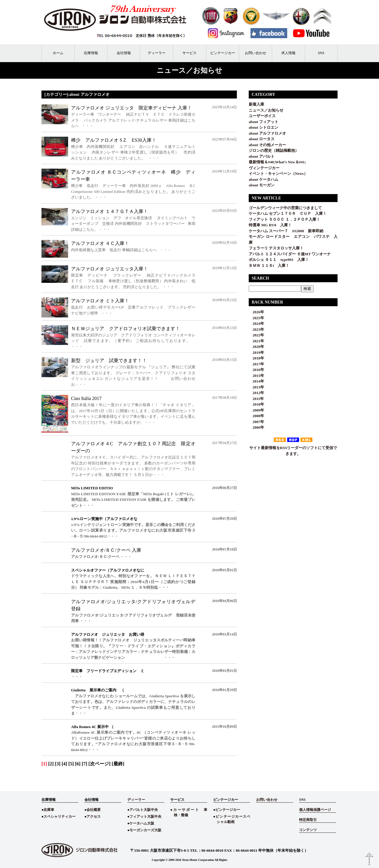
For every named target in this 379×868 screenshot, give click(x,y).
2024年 (256, 324)
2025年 (256, 318)
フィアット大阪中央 (145, 817)
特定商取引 (308, 820)
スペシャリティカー (60, 817)
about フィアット (264, 122)
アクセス (94, 817)
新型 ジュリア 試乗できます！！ (109, 360)
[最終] (118, 764)
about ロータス (262, 139)
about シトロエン (264, 127)
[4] (64, 764)
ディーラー (157, 53)
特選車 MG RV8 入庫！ (270, 225)
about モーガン (262, 185)
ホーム (58, 53)
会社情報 (124, 53)
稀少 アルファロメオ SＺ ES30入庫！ (114, 140)
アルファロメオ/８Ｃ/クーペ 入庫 (106, 550)
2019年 (256, 352)
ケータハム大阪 (142, 823)
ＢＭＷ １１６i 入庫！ (269, 266)
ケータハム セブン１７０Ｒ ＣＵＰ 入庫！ (288, 213)
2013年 (256, 387)
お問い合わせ (256, 53)
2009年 (256, 410)
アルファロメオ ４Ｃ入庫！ (100, 243)
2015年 (256, 376)
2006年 (256, 427)
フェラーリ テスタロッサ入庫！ (276, 248)
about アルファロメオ (267, 133)
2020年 (256, 347)
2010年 (256, 404)
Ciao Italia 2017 (86, 398)
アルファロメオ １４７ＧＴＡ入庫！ (110, 211)
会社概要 (94, 810)
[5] (71, 764)
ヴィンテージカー (264, 168)
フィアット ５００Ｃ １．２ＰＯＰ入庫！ (284, 219)
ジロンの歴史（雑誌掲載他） (274, 150)
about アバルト (262, 156)
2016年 (256, 370)
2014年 (256, 381)
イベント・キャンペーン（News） (278, 174)
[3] (58, 764)
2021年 (256, 341)
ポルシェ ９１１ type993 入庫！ (279, 260)
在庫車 (49, 810)
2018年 (256, 358)
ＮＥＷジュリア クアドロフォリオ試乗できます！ (126, 329)
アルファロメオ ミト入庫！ (100, 301)
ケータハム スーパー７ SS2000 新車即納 (288, 231)
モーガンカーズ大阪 (145, 830)
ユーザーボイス (262, 116)
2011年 (256, 399)
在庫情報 (91, 53)
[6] (78, 764)
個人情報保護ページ (315, 810)
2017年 (256, 364)
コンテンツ (308, 830)
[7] (85, 764)
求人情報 (288, 53)
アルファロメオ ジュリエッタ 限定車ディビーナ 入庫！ (131, 108)
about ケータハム (264, 179)
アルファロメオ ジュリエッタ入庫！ (110, 269)
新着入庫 (256, 104)
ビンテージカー (223, 53)
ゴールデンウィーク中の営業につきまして (285, 208)
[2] (51, 764)
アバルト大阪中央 (144, 810)
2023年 (256, 329)
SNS (321, 53)
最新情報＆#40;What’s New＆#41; (277, 162)
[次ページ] (100, 764)
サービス (189, 53)
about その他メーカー (267, 145)
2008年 (256, 416)
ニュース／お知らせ (266, 110)
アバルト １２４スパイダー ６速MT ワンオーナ (290, 254)
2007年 (256, 422)
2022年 (256, 335)
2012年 (256, 393)
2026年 (256, 312)
